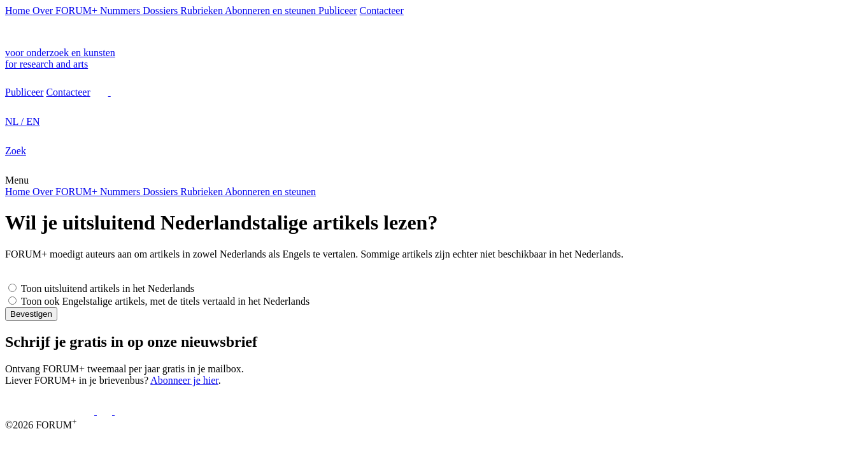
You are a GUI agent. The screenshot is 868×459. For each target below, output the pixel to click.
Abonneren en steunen (272, 11)
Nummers (121, 11)
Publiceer (338, 11)
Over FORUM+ (66, 11)
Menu (17, 180)
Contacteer (382, 11)
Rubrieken (203, 11)
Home (19, 11)
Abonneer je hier (184, 380)
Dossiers (161, 11)
